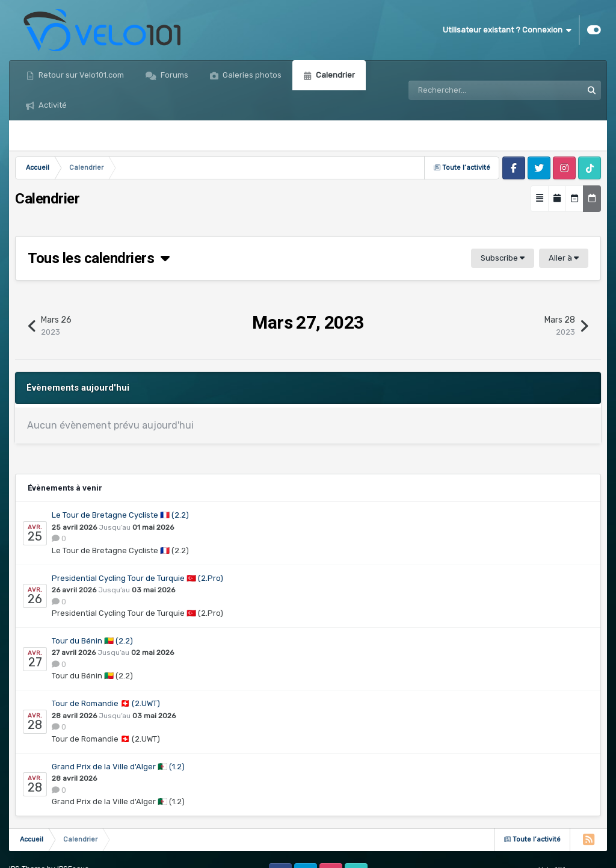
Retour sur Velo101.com (80, 75)
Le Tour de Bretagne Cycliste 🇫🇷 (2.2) (120, 515)
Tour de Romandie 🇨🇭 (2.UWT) (106, 703)
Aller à (564, 258)
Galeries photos (251, 75)
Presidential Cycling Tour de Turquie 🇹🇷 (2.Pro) (137, 578)
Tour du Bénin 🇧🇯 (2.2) (92, 641)
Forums (174, 75)
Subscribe (503, 258)
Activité (52, 105)
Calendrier (334, 75)
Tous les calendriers (99, 258)
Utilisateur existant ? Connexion (507, 30)
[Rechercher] (462, 90)
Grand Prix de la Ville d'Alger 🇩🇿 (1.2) (118, 767)
